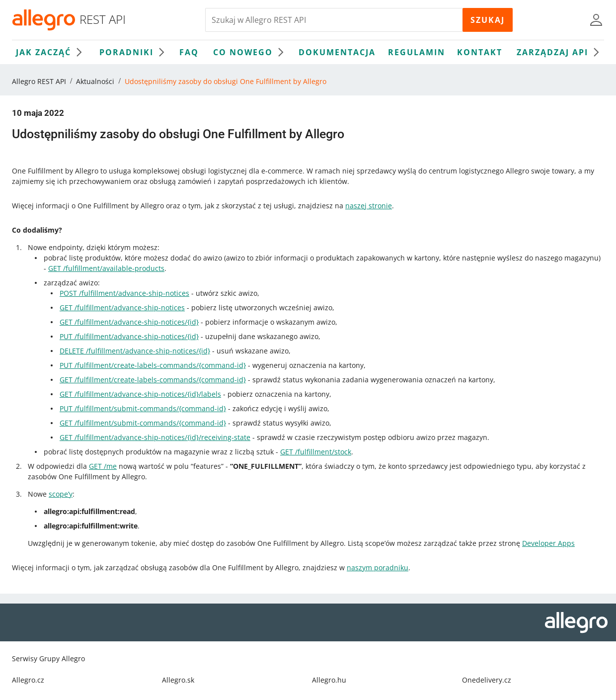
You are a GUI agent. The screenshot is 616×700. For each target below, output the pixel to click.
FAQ (189, 52)
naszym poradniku (378, 568)
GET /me (103, 466)
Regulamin (417, 52)
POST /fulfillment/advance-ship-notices (124, 293)
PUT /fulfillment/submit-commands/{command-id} (143, 408)
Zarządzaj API (560, 52)
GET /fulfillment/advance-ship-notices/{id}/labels (140, 394)
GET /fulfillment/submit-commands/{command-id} (143, 423)
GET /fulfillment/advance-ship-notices (122, 307)
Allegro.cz (28, 680)
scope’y (61, 494)
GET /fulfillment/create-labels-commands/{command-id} (153, 380)
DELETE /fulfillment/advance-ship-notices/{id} (135, 351)
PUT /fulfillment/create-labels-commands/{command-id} (153, 365)
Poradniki (134, 52)
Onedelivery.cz (487, 680)
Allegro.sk (178, 680)
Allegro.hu (329, 680)
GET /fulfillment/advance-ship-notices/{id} (129, 322)
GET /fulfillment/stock (316, 452)
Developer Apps (548, 543)
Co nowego (251, 52)
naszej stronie (369, 206)
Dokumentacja (337, 52)
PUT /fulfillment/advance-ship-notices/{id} (129, 336)
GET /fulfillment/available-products (106, 268)
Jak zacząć (51, 52)
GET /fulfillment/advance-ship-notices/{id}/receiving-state (155, 437)
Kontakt (480, 52)
